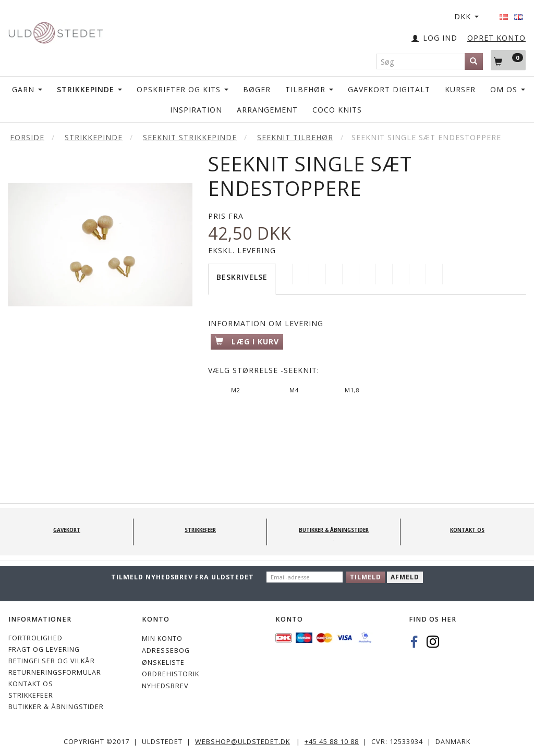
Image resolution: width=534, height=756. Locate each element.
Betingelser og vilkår (52, 661)
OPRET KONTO (496, 38)
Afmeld (405, 577)
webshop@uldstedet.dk (242, 742)
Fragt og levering (44, 649)
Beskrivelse (242, 277)
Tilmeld (366, 577)
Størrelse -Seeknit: (264, 370)
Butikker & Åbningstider (56, 707)
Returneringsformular (55, 672)
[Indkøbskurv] (508, 60)
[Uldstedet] (56, 30)
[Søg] (474, 61)
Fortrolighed (35, 638)
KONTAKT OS (31, 684)
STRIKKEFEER (31, 695)
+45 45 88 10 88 (332, 742)
